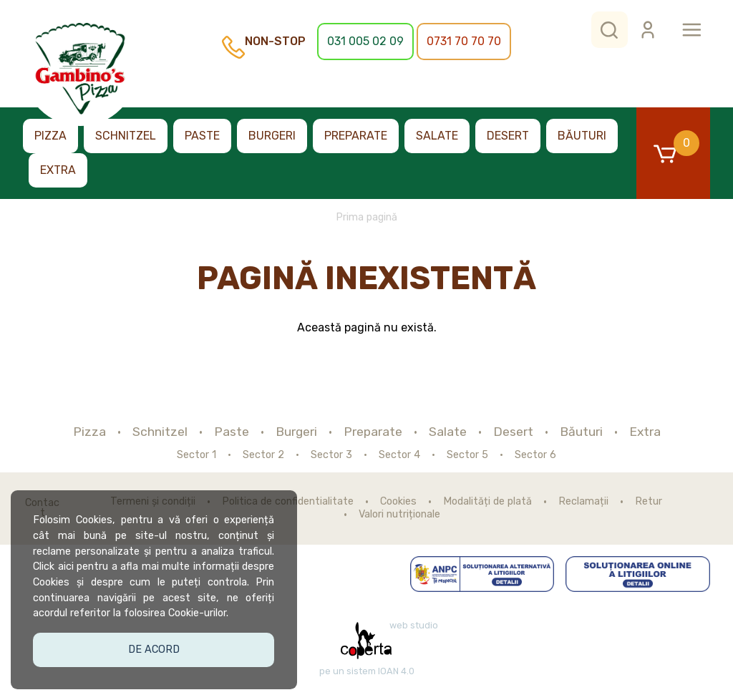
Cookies (398, 502)
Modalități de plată (487, 502)
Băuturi (582, 136)
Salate (437, 136)
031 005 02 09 (365, 41)
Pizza (50, 136)
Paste (202, 136)
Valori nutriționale (399, 515)
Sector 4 (399, 455)
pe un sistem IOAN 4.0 (367, 671)
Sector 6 (535, 455)
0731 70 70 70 (464, 41)
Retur (649, 502)
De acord (155, 648)
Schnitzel (126, 136)
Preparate (356, 136)
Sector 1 (196, 455)
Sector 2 (263, 455)
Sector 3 (331, 455)
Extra (58, 170)
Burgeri (272, 136)
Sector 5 (467, 455)
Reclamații (583, 502)
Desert (508, 136)
